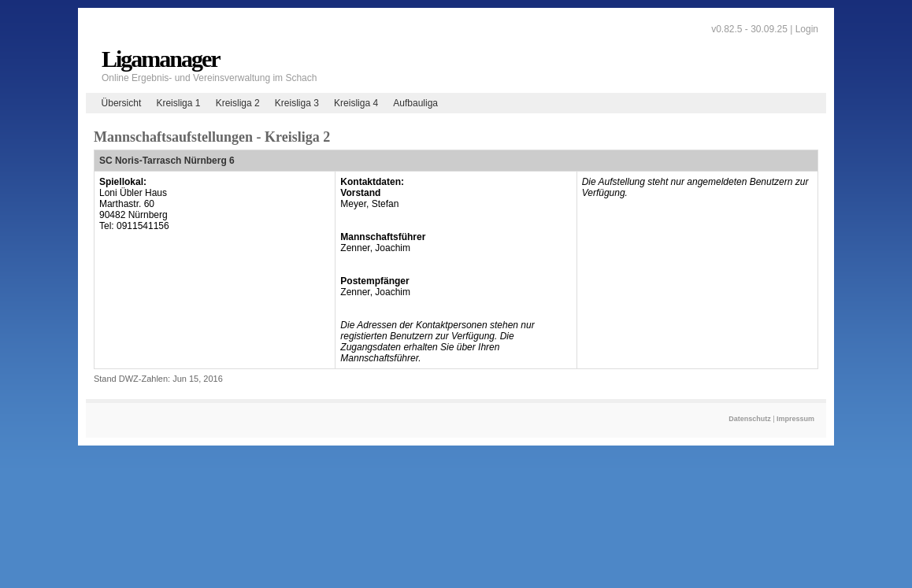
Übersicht (122, 103)
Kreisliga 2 (238, 103)
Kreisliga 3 (297, 103)
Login (807, 29)
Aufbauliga (415, 103)
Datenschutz (750, 419)
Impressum (795, 419)
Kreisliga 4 (356, 103)
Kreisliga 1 (178, 103)
